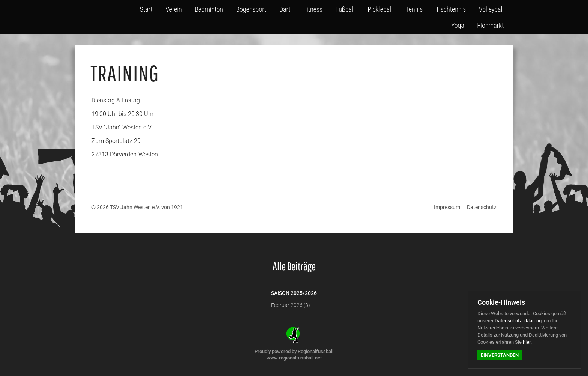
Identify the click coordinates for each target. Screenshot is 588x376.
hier (527, 342)
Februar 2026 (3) (291, 305)
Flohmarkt (492, 24)
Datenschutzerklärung (518, 321)
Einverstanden (500, 355)
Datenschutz (482, 207)
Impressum (447, 207)
